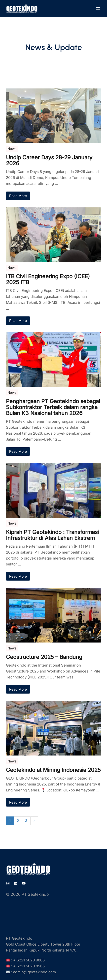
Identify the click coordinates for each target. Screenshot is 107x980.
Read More (18, 196)
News (12, 149)
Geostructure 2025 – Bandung (44, 657)
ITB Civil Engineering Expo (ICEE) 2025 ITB (48, 279)
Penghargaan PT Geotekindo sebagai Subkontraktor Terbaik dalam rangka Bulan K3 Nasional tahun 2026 (53, 407)
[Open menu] (98, 8)
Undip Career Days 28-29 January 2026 (49, 160)
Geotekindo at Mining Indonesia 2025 (53, 770)
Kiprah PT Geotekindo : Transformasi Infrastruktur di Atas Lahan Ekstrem (52, 535)
